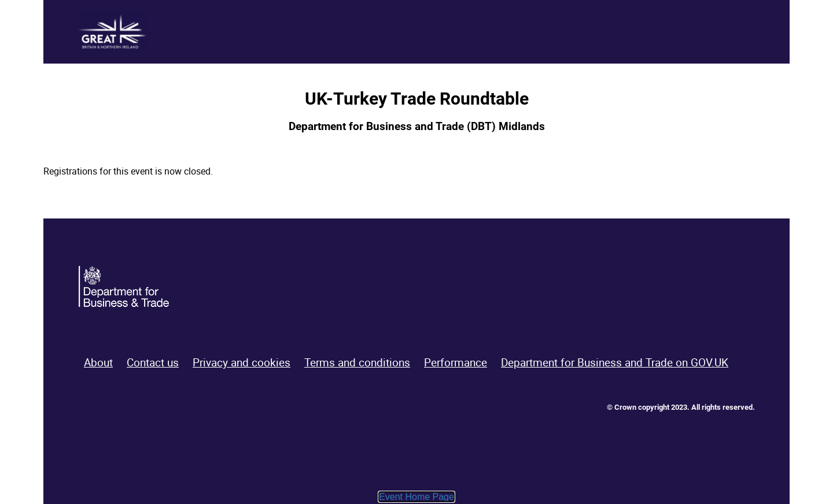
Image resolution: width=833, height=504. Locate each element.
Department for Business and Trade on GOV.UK (615, 362)
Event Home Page (417, 497)
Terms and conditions (357, 362)
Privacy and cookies (242, 362)
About (98, 362)
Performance (456, 362)
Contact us (153, 362)
